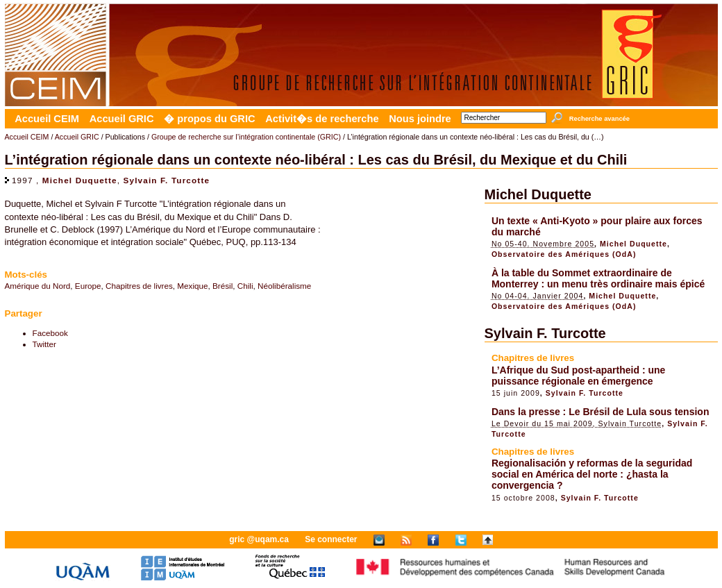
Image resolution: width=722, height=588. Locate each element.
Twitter (44, 344)
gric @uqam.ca (259, 539)
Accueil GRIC (122, 119)
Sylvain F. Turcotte (167, 180)
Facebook (50, 333)
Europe (88, 286)
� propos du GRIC (209, 119)
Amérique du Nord (38, 286)
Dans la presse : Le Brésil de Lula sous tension (601, 412)
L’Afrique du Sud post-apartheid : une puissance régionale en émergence (578, 376)
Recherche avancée (599, 119)
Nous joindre (420, 119)
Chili (245, 286)
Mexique (192, 286)
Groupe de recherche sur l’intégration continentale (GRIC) (246, 137)
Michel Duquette (80, 180)
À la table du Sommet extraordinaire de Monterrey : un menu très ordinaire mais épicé (598, 278)
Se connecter (331, 539)
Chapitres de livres (139, 286)
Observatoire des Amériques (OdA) (564, 254)
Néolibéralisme (284, 286)
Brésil (223, 286)
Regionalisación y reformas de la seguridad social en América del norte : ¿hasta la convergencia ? (592, 474)
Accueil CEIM (47, 119)
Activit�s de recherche (322, 119)
